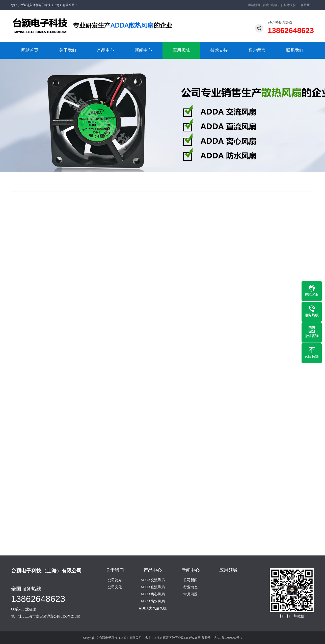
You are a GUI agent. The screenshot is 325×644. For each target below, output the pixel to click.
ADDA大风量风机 (153, 608)
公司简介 (115, 580)
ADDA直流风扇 (153, 587)
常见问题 (191, 594)
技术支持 (290, 5)
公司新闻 (191, 580)
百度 (266, 5)
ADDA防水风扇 (153, 601)
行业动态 (191, 587)
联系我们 (307, 5)
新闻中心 (143, 50)
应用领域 (181, 50)
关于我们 (68, 50)
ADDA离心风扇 (153, 594)
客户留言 (257, 50)
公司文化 (115, 587)
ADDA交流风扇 (153, 580)
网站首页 (30, 50)
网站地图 (254, 5)
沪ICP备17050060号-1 (228, 638)
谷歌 (274, 5)
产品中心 (105, 50)
